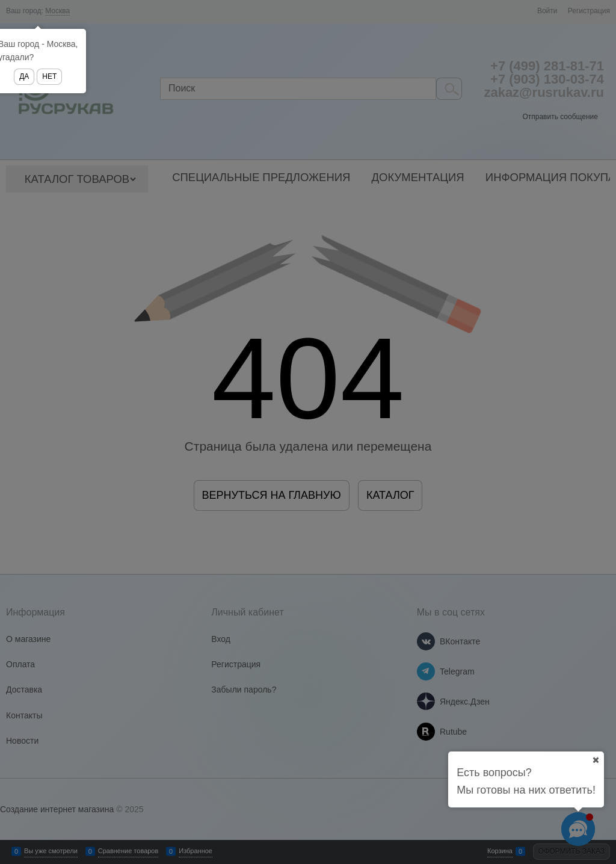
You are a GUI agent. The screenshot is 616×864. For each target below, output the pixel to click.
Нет (49, 76)
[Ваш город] (596, 760)
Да (24, 76)
